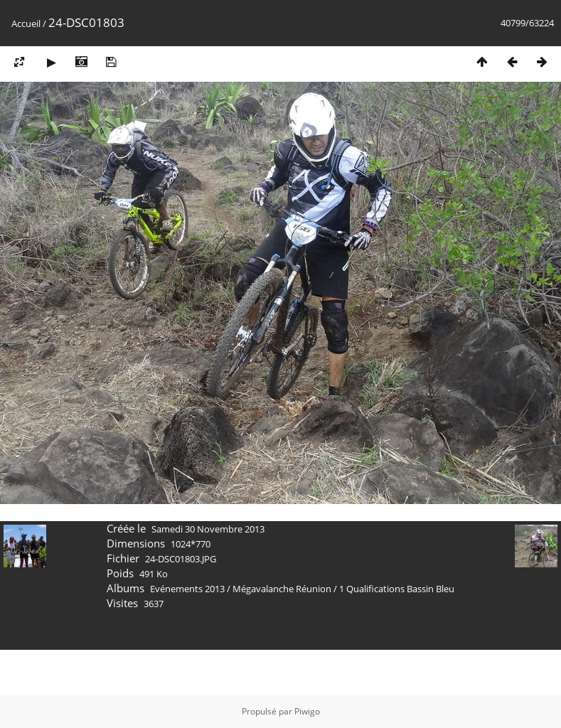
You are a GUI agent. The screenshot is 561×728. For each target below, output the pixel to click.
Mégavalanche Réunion (282, 589)
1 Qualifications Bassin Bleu (397, 589)
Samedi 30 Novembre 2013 (208, 529)
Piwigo (307, 711)
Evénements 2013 (187, 589)
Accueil (26, 23)
